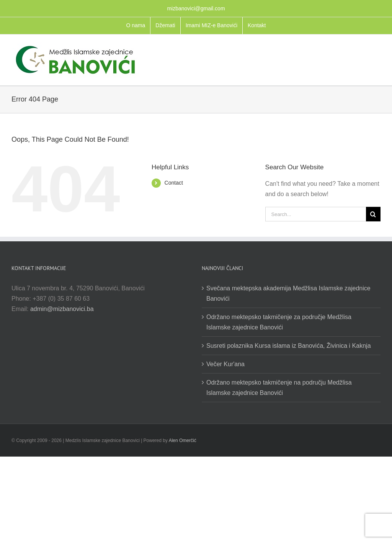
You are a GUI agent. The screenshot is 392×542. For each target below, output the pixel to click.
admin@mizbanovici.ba (62, 309)
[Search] (373, 214)
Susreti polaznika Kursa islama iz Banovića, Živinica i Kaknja (289, 346)
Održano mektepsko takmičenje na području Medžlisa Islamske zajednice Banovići (279, 388)
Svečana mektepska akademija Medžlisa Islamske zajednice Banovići (288, 293)
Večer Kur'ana (225, 364)
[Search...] (316, 214)
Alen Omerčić (183, 440)
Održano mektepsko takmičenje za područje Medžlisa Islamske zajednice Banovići (279, 322)
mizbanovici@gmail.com (196, 8)
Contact (174, 183)
